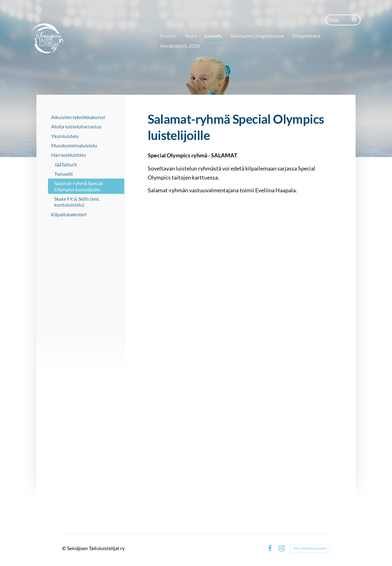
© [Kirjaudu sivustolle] (65, 548)
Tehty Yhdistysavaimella (310, 548)
